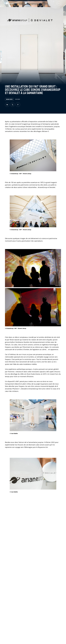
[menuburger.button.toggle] (59, 3)
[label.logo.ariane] (11, 4)
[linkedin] (7, 105)
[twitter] (13, 105)
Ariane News (9, 99)
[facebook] (18, 105)
